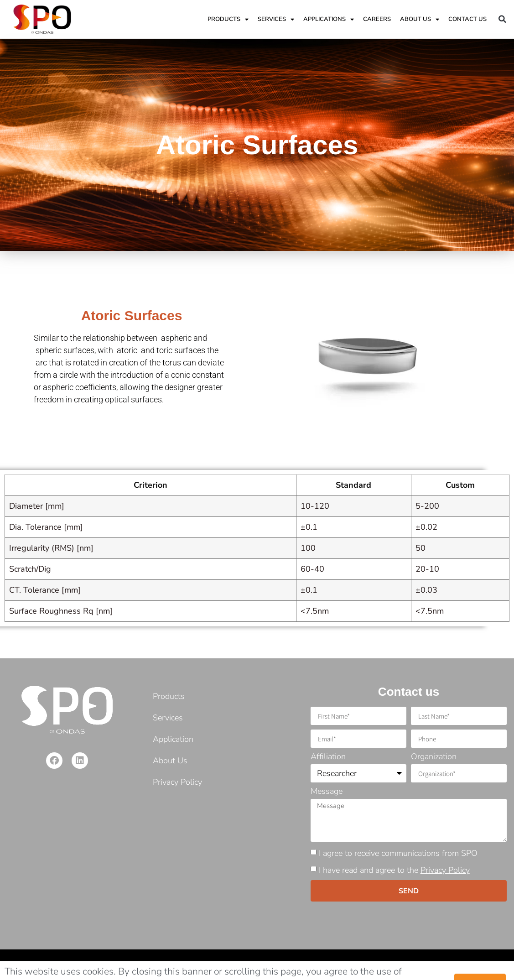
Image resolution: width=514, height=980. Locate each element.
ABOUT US (420, 19)
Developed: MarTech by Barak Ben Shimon (439, 965)
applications (329, 19)
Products (228, 19)
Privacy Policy (445, 870)
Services (276, 19)
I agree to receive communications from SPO (398, 853)
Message (327, 792)
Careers (377, 19)
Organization (434, 757)
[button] (503, 19)
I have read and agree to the (394, 870)
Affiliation (328, 757)
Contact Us (467, 19)
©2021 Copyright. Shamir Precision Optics (74, 965)
